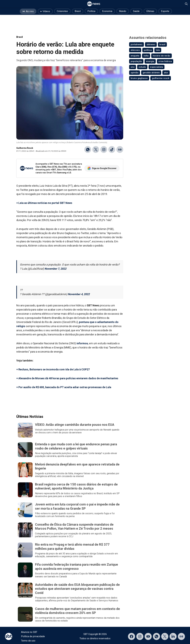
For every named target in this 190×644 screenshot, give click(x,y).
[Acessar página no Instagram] (140, 636)
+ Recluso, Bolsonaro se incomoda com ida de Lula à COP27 (53, 369)
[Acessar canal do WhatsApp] (156, 636)
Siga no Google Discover (102, 168)
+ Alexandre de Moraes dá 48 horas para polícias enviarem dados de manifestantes (67, 378)
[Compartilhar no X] (96, 149)
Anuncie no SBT (29, 632)
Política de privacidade (33, 636)
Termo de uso (28, 641)
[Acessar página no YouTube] (148, 636)
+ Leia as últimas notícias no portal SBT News (44, 203)
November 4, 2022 (79, 294)
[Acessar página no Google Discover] (181, 636)
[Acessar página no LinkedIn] (173, 636)
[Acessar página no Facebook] (132, 636)
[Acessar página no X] (165, 636)
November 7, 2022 (55, 269)
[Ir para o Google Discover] (120, 149)
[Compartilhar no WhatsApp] (88, 149)
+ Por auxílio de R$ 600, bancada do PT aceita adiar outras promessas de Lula (64, 387)
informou (82, 343)
